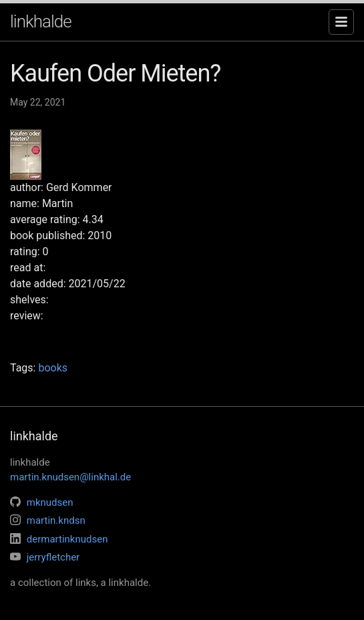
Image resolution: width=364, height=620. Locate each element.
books (53, 368)
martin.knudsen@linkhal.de (70, 477)
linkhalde (41, 21)
